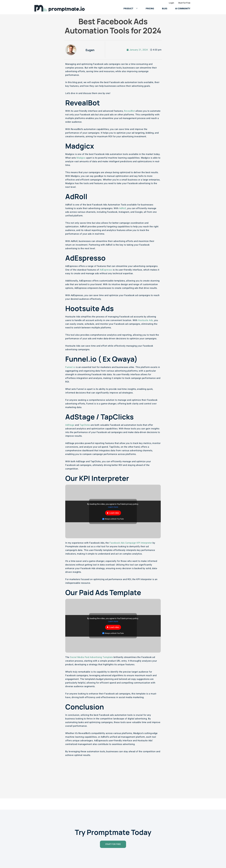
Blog (164, 9)
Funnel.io (70, 367)
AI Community (183, 9)
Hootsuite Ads (145, 320)
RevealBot (129, 111)
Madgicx (81, 158)
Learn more (113, 507)
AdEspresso (106, 270)
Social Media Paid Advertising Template (91, 657)
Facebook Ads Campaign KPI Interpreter (131, 543)
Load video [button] (114, 513)
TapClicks (85, 425)
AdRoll (123, 208)
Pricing (149, 9)
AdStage (70, 425)
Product (129, 9)
